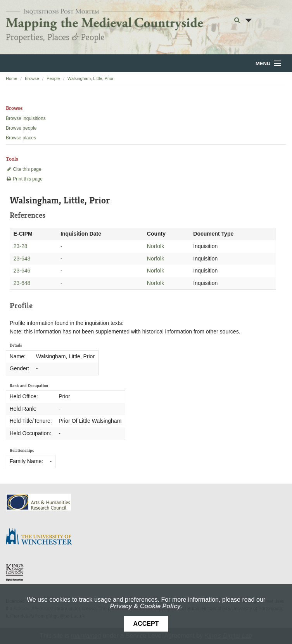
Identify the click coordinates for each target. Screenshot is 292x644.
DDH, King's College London (15, 572)
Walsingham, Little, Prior (91, 78)
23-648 (22, 283)
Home (11, 78)
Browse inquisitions (26, 118)
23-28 (21, 246)
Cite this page (24, 169)
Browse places (21, 138)
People (53, 78)
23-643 (22, 259)
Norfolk (156, 246)
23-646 (22, 271)
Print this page (24, 179)
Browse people (21, 128)
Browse (32, 78)
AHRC (39, 502)
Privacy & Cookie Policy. (146, 606)
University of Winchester (42, 537)
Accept (146, 624)
